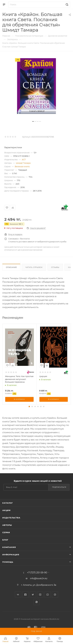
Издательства (11, 518)
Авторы (7, 525)
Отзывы (55, 267)
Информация (11, 555)
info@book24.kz (39, 578)
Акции (6, 510)
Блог (5, 540)
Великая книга (22, 166)
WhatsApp (37, 602)
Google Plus (55, 595)
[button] (29, 407)
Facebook (25, 595)
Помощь (8, 562)
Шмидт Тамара (23, 163)
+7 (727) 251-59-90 (37, 573)
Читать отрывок (34, 267)
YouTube (48, 595)
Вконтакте (18, 595)
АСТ (24, 159)
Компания (9, 547)
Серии (6, 532)
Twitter (33, 595)
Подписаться (59, 487)
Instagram (40, 595)
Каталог (8, 503)
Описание (11, 267)
